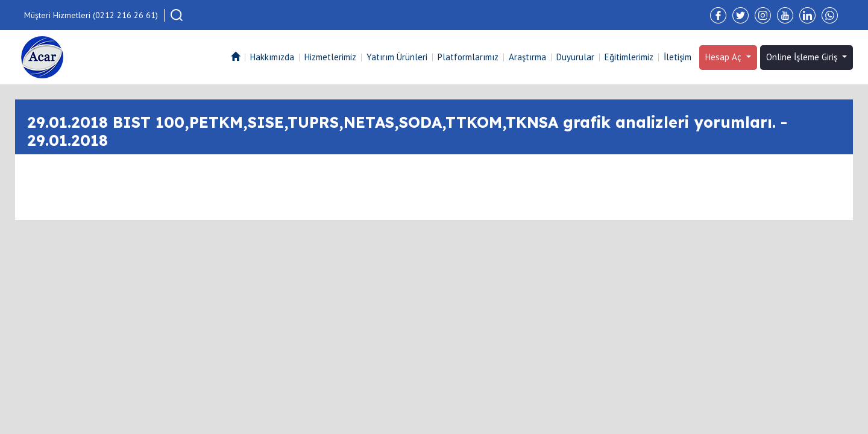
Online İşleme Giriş (803, 57)
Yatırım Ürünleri (397, 57)
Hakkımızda (272, 57)
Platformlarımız (468, 57)
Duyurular (575, 57)
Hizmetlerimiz (330, 57)
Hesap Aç (725, 57)
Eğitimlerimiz (629, 57)
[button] (177, 15)
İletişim (678, 57)
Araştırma (527, 57)
